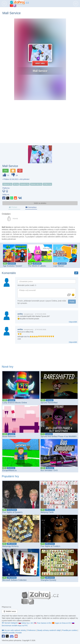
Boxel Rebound (9, 436)
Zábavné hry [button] (7, 184)
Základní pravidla (8, 633)
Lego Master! (59, 266)
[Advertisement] (40, 124)
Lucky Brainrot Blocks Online (15, 403)
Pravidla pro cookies (70, 630)
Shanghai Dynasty (48, 580)
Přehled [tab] (13, 207)
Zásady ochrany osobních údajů (49, 630)
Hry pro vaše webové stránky (14, 630)
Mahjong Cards (47, 512)
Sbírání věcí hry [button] (36, 184)
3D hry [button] (16, 184)
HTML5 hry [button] (47, 184)
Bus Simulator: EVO (49, 470)
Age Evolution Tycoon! (13, 266)
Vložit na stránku (40, 203)
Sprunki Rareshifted (49, 403)
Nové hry (8, 367)
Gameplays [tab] (31, 207)
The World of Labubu (37, 266)
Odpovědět (73, 322)
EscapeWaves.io (10, 470)
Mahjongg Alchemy (10, 546)
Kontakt (19, 633)
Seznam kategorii (10, 623)
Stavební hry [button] (24, 184)
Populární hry (10, 476)
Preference (32, 630)
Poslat (72, 302)
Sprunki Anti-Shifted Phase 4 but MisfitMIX (59, 436)
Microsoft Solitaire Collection (14, 580)
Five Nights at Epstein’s (12, 512)
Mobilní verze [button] (10, 611)
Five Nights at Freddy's (50, 546)
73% (6, 171)
